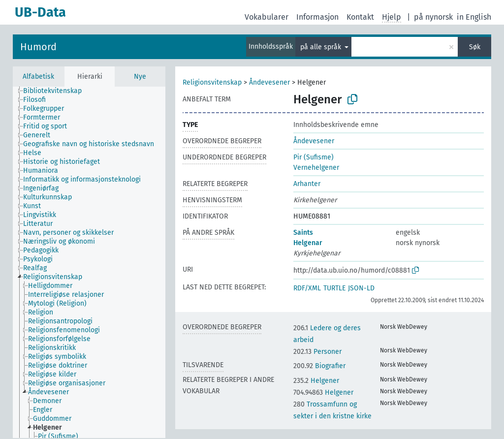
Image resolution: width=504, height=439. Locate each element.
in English (474, 17)
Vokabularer (267, 17)
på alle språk (322, 47)
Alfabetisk (38, 77)
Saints (303, 233)
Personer (317, 352)
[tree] (89, 262)
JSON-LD (361, 288)
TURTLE (334, 288)
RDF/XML (307, 288)
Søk (475, 47)
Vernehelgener (316, 168)
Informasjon (317, 17)
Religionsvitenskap (212, 82)
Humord (38, 47)
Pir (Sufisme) (314, 157)
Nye (140, 77)
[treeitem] (57, 91)
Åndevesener (269, 82)
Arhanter (307, 184)
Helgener (316, 381)
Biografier (319, 366)
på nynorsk (433, 17)
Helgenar (308, 243)
